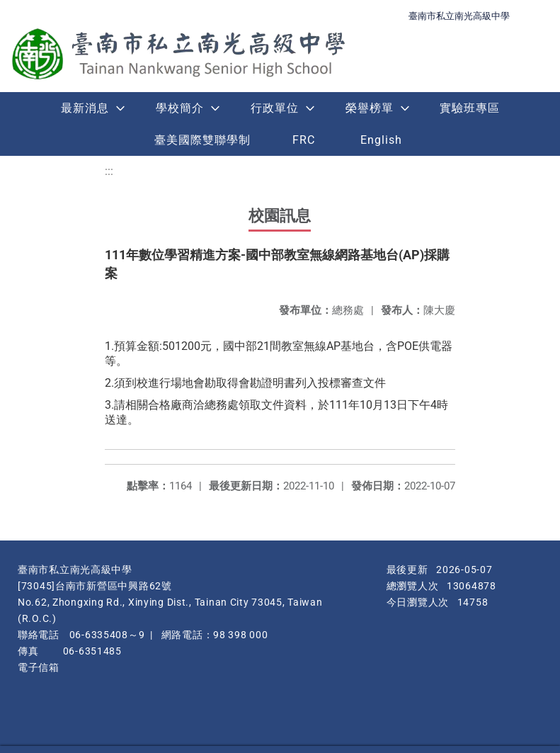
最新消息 (85, 108)
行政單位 (275, 108)
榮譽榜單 (370, 108)
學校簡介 (180, 108)
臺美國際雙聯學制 (202, 140)
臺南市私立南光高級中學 (459, 16)
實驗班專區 (470, 108)
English (381, 140)
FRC (304, 140)
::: (109, 171)
